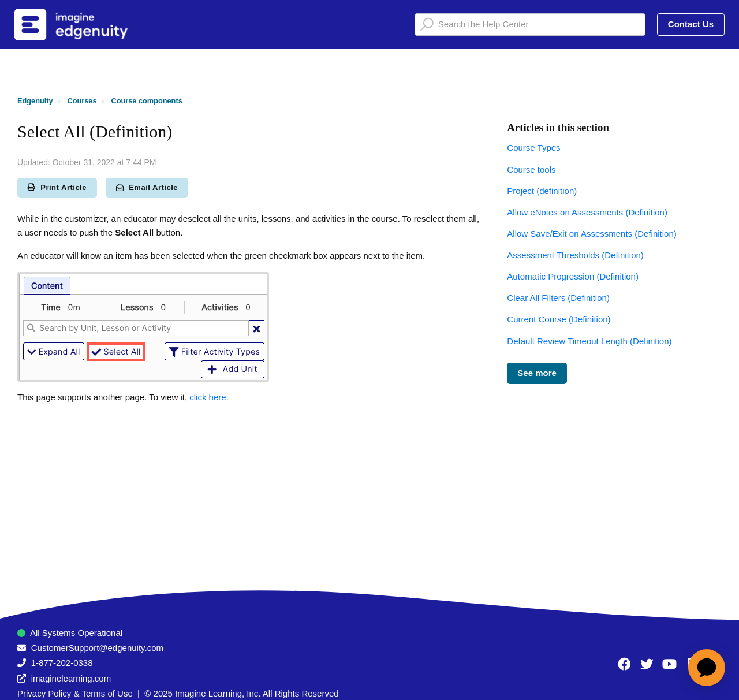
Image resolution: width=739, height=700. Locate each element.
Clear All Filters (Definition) (558, 298)
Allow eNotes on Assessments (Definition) (587, 212)
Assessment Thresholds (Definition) (575, 255)
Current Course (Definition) (559, 319)
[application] (707, 668)
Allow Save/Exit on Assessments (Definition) (591, 234)
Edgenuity (35, 101)
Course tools (531, 170)
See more (537, 373)
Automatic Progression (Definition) (573, 276)
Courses (82, 101)
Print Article (57, 187)
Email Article (147, 187)
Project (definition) (542, 191)
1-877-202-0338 (62, 663)
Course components (146, 101)
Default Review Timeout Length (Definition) (589, 341)
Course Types (533, 148)
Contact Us (691, 24)
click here (208, 397)
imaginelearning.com (71, 678)
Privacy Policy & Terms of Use (75, 693)
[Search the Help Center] (530, 25)
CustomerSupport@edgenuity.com (97, 648)
